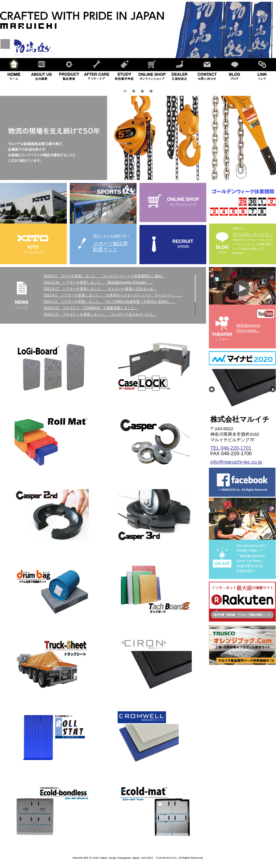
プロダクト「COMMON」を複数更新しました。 (100, 308)
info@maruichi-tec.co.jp (236, 462)
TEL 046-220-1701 (231, 448)
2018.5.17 (53, 314)
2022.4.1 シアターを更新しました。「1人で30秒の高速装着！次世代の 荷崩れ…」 (110, 302)
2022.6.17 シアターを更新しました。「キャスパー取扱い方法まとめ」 (100, 289)
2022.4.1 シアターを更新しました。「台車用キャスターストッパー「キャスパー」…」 (113, 295)
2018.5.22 (53, 308)
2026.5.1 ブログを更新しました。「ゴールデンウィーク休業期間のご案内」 (104, 276)
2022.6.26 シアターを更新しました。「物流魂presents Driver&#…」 (98, 282)
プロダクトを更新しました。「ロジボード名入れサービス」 (110, 314)
